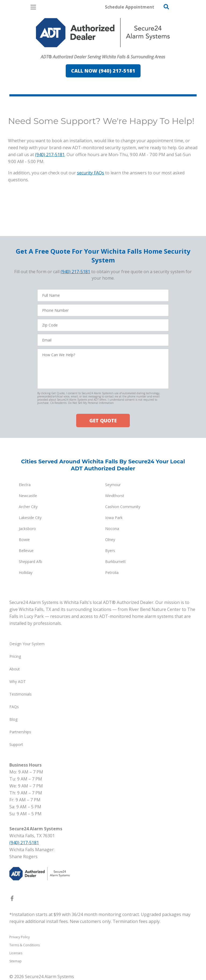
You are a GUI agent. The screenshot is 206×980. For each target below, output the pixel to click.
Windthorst (115, 496)
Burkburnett (115, 562)
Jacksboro (27, 529)
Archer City (28, 507)
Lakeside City (30, 518)
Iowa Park (114, 518)
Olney (110, 540)
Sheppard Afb (30, 562)
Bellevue (26, 551)
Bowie (24, 540)
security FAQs (91, 173)
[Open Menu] (33, 7)
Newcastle (28, 496)
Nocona (112, 529)
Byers (110, 551)
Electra (25, 485)
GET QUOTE (103, 420)
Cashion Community (123, 507)
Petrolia (112, 572)
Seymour (113, 485)
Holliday (26, 572)
